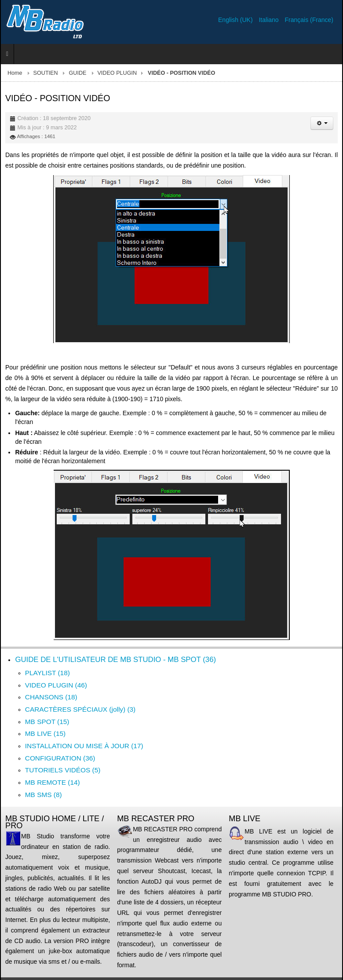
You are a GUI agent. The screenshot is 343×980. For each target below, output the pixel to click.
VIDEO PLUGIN (117, 73)
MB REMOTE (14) (53, 782)
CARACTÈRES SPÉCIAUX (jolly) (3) (80, 709)
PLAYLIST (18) (47, 673)
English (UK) (236, 20)
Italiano (269, 20)
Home (15, 73)
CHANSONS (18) (51, 697)
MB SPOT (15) (47, 722)
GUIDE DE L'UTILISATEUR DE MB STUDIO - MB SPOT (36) (115, 660)
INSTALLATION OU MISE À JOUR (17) (84, 746)
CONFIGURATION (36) (60, 758)
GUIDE (78, 73)
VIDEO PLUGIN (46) (56, 685)
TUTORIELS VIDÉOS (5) (63, 770)
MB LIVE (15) (45, 733)
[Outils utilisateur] (322, 123)
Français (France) (309, 20)
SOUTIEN (46, 73)
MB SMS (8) (44, 795)
